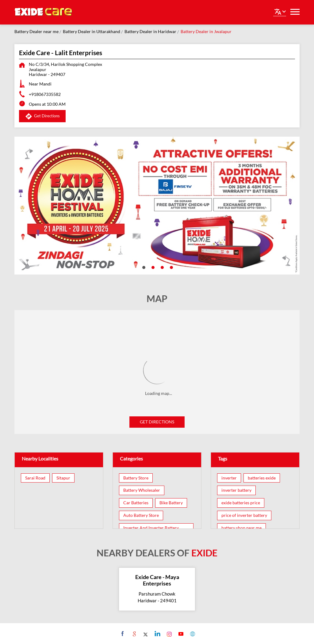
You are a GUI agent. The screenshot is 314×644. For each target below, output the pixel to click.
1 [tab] (143, 267)
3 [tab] (162, 267)
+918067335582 (45, 94)
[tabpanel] (157, 206)
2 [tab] (152, 267)
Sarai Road (35, 478)
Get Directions (157, 422)
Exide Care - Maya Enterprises (157, 580)
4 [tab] (171, 267)
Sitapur (63, 478)
